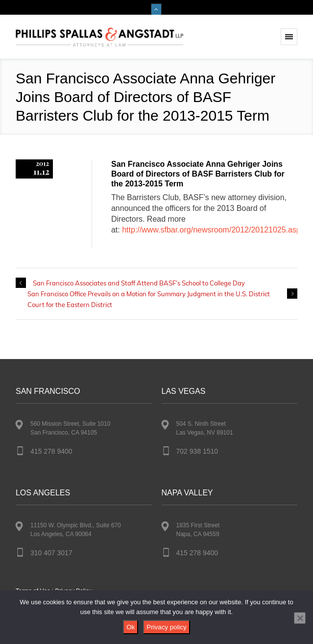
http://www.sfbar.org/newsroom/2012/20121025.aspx (213, 230)
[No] (300, 618)
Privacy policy (166, 627)
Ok (131, 627)
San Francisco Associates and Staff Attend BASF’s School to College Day (139, 283)
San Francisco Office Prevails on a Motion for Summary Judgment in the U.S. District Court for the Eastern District (149, 299)
